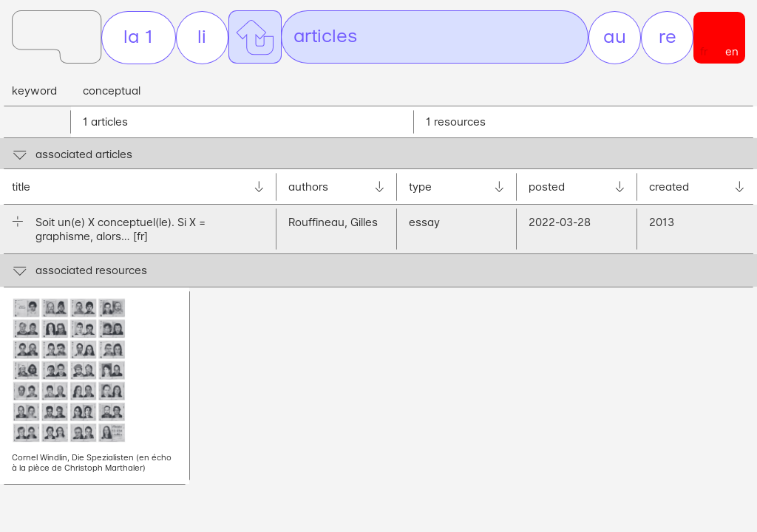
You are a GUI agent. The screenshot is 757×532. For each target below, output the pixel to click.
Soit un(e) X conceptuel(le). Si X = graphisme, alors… (120, 229)
